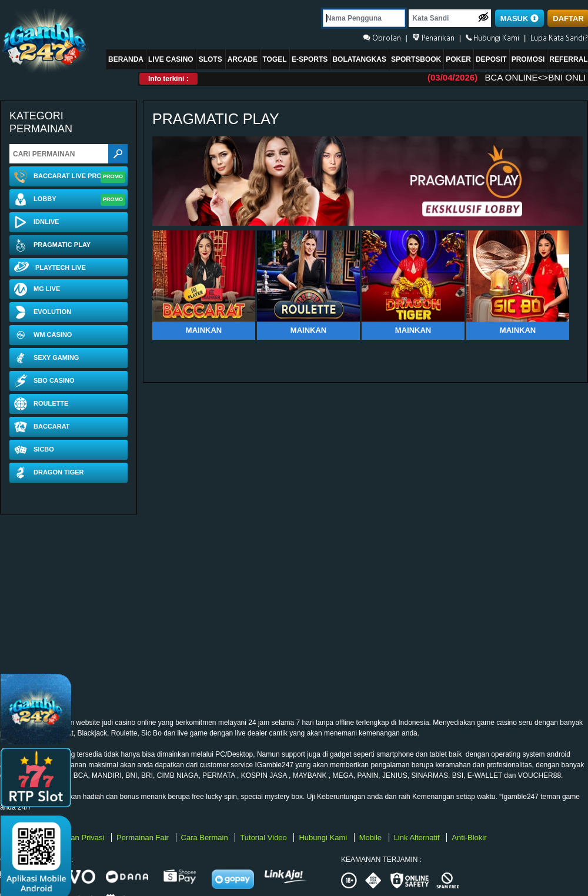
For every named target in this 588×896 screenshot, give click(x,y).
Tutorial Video (264, 838)
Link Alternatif (418, 838)
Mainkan (204, 330)
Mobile (372, 838)
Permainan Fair (143, 838)
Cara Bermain (206, 838)
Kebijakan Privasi (76, 838)
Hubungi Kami (324, 838)
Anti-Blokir (469, 838)
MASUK (519, 19)
